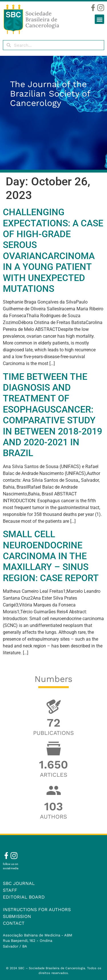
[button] (99, 19)
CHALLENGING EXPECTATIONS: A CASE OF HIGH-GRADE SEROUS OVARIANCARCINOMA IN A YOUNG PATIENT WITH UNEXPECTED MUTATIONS (53, 250)
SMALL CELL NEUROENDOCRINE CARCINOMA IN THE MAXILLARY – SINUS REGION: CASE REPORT (51, 556)
